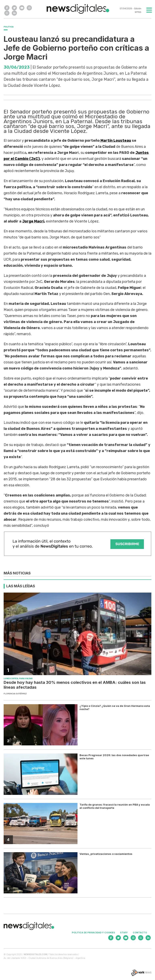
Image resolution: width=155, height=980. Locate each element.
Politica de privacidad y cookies (93, 933)
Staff (124, 933)
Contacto (140, 933)
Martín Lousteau (115, 141)
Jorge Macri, (34, 221)
